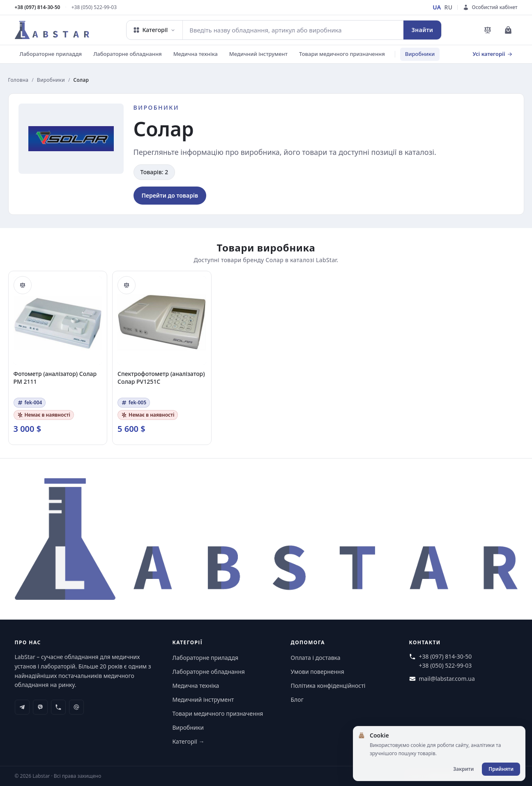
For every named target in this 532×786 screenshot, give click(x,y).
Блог (297, 700)
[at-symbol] (76, 707)
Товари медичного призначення (342, 54)
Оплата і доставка (316, 658)
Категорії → (189, 741)
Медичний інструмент (258, 54)
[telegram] (22, 707)
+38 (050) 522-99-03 (94, 7)
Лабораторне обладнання (128, 54)
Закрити (463, 769)
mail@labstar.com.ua (447, 679)
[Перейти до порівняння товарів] (488, 30)
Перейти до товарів (170, 195)
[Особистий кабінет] (490, 7)
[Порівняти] (23, 285)
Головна (18, 80)
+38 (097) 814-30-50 (38, 7)
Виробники (420, 54)
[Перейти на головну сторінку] (52, 30)
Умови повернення (318, 672)
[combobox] (293, 30)
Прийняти (501, 769)
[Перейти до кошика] (508, 30)
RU (449, 7)
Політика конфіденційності (328, 686)
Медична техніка (196, 54)
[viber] (40, 707)
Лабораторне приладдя (51, 54)
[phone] (58, 707)
